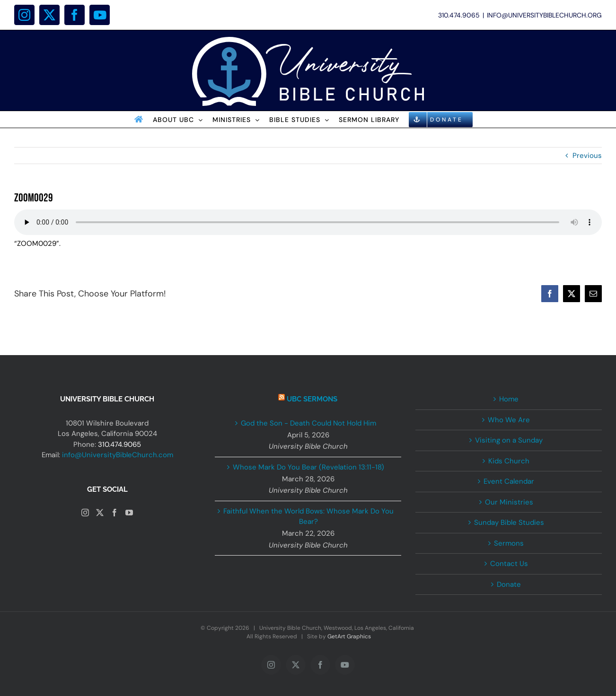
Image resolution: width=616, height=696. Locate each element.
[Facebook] (114, 513)
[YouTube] (129, 513)
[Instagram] (85, 513)
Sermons (509, 543)
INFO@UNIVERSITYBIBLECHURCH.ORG (544, 15)
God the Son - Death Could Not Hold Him (308, 423)
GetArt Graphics (349, 636)
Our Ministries (509, 502)
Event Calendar (509, 481)
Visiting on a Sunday (509, 440)
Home (509, 399)
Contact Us (509, 564)
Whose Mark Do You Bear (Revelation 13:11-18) (308, 467)
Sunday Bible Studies (509, 522)
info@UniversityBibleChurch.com (118, 455)
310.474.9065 (119, 444)
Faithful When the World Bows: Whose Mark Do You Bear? (308, 517)
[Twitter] (100, 513)
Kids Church (509, 461)
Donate (509, 584)
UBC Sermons (312, 399)
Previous (587, 156)
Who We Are (509, 420)
